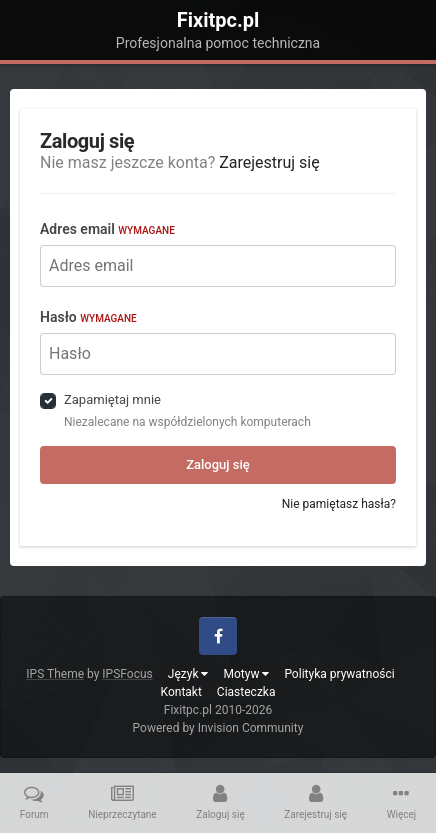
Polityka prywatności (339, 674)
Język (188, 674)
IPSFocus (127, 674)
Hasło (88, 317)
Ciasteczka (246, 692)
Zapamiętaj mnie (112, 399)
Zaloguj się (218, 464)
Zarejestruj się (269, 162)
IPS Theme (55, 674)
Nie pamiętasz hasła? (339, 504)
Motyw (246, 674)
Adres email (107, 229)
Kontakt (181, 692)
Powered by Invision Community (218, 728)
